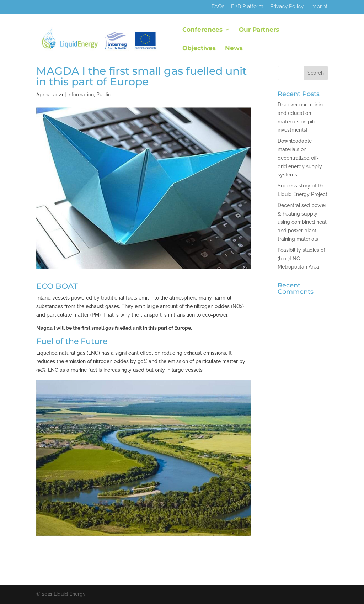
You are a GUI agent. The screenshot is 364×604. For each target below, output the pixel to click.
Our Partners (259, 30)
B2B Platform (247, 7)
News (234, 49)
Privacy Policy (287, 7)
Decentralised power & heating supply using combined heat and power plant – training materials (302, 222)
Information (81, 95)
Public (104, 95)
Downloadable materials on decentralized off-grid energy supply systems (300, 158)
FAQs (218, 7)
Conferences (202, 30)
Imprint (319, 7)
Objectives (199, 49)
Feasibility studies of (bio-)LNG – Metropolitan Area (301, 259)
